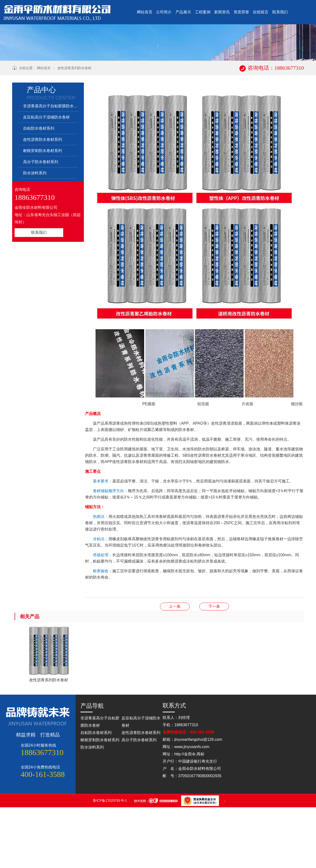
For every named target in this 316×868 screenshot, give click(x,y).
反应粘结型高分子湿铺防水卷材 (175, 667)
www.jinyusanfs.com (192, 807)
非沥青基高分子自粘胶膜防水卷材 (50, 167)
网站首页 (44, 129)
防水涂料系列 (35, 234)
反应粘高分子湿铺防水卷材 (46, 178)
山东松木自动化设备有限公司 (221, 862)
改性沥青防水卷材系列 (43, 200)
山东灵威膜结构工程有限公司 (223, 862)
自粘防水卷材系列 (39, 189)
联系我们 (39, 293)
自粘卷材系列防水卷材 (214, 667)
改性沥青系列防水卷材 (74, 129)
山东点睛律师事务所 (220, 862)
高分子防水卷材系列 (41, 223)
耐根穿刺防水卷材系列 (43, 211)
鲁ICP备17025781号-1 (110, 861)
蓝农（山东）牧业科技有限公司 (224, 862)
